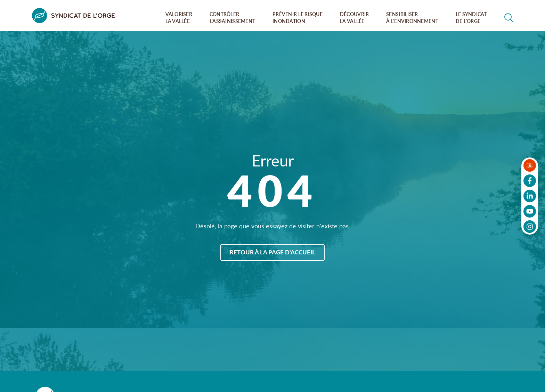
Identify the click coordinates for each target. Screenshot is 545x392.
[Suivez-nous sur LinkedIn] (530, 196)
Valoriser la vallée (179, 17)
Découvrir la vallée (355, 17)
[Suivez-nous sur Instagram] (530, 227)
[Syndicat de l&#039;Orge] (73, 15)
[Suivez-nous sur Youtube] (530, 211)
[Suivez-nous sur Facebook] (530, 181)
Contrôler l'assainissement (232, 17)
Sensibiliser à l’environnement (412, 17)
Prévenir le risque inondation (298, 17)
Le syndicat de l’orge (471, 17)
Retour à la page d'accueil (272, 252)
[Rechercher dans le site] (509, 18)
